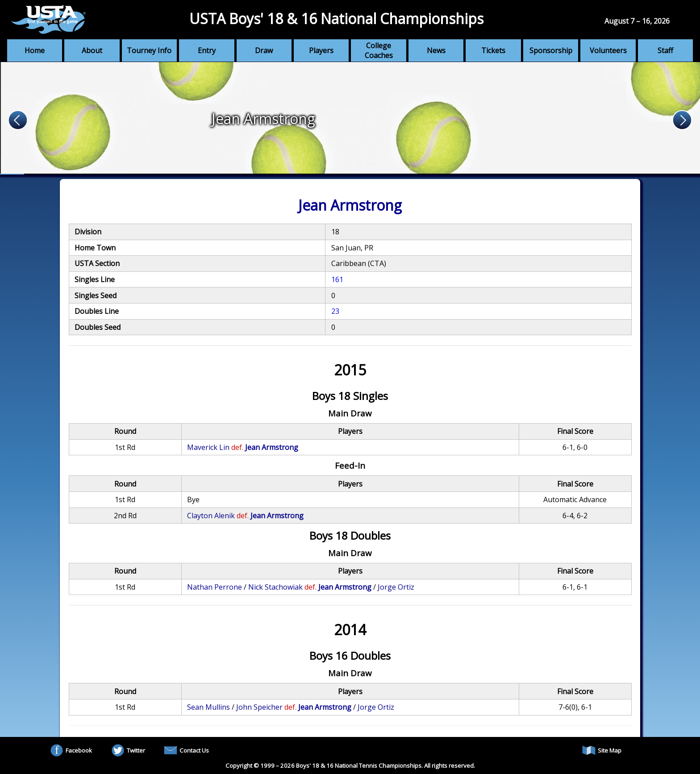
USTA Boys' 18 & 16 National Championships (336, 19)
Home (35, 50)
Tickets (493, 50)
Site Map (602, 750)
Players (321, 50)
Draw (264, 50)
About (92, 50)
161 (337, 279)
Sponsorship (551, 50)
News (436, 50)
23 (335, 311)
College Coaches (379, 50)
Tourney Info (149, 50)
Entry (207, 50)
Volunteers (608, 50)
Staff (665, 50)
